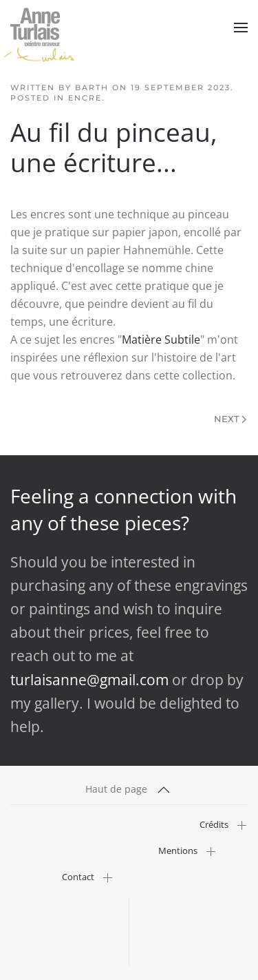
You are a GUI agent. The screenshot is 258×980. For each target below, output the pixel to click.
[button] (241, 28)
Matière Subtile (161, 340)
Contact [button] (78, 877)
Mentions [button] (178, 851)
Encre (85, 98)
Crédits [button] (214, 825)
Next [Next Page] (230, 419)
